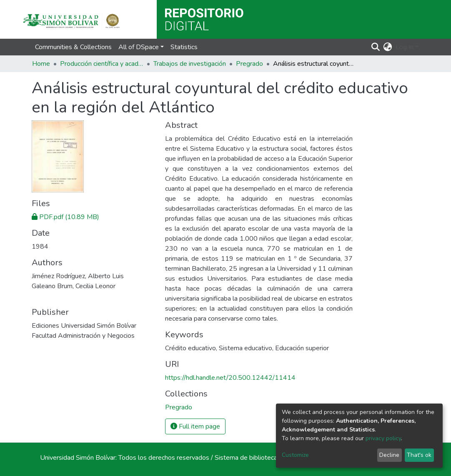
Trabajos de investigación (190, 64)
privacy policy (383, 438)
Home (41, 64)
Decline (389, 455)
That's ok (419, 455)
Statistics (184, 47)
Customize (295, 455)
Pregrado (249, 64)
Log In (405, 47)
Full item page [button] (195, 426)
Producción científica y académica (102, 64)
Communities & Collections (73, 47)
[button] (388, 47)
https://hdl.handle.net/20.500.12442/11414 (230, 378)
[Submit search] (376, 47)
